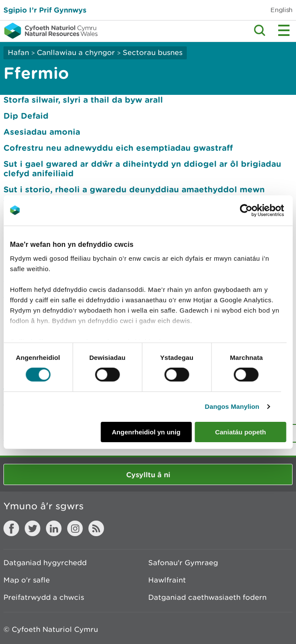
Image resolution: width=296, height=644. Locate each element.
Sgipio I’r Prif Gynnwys (45, 10)
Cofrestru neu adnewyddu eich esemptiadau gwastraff (118, 148)
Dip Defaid (26, 116)
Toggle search (260, 30)
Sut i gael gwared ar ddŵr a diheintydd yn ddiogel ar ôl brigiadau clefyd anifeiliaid (142, 168)
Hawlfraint (167, 580)
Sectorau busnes (153, 52)
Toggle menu (284, 30)
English (281, 10)
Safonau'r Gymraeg (183, 563)
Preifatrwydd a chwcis (44, 597)
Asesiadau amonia (42, 132)
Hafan (18, 52)
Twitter (33, 528)
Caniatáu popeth (241, 432)
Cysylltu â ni (148, 474)
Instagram (75, 528)
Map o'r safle (27, 580)
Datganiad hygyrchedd (45, 563)
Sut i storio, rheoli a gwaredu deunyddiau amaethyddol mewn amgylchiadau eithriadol (134, 194)
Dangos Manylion (232, 406)
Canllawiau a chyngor (76, 52)
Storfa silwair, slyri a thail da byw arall (83, 100)
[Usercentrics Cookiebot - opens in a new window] (261, 210)
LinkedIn (54, 528)
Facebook (11, 528)
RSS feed (96, 528)
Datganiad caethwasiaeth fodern (207, 597)
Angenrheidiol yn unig (146, 432)
